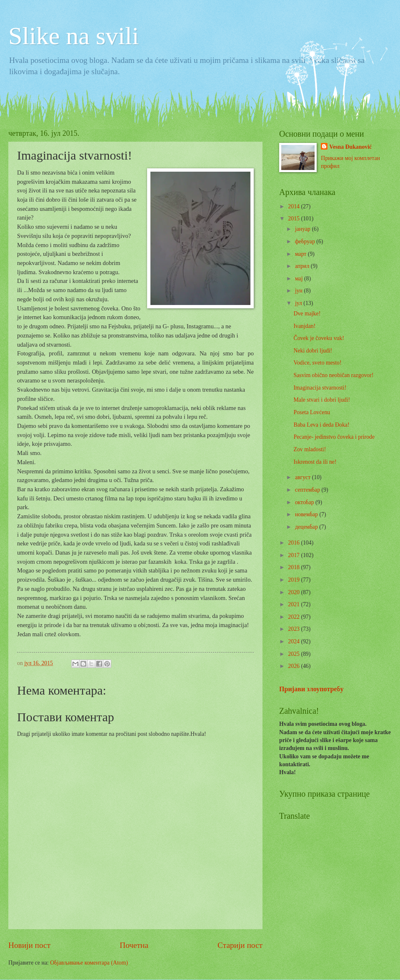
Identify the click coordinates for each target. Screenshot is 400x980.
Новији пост (29, 945)
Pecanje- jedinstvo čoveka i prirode (334, 437)
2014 (294, 206)
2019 (294, 580)
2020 (294, 592)
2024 (294, 641)
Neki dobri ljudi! (313, 351)
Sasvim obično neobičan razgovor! (333, 375)
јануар (304, 229)
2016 (294, 543)
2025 (294, 654)
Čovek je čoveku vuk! (319, 338)
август (304, 477)
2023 (294, 629)
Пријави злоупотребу (311, 689)
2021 (294, 604)
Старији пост (240, 945)
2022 (294, 617)
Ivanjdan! (304, 326)
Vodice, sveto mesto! (317, 363)
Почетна (134, 945)
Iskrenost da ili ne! (315, 462)
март (301, 254)
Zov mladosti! (310, 449)
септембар (308, 490)
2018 (294, 567)
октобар (305, 502)
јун (300, 291)
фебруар (306, 241)
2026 (294, 666)
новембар (307, 514)
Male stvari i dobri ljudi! (322, 400)
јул (299, 303)
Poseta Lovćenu (312, 412)
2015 (294, 219)
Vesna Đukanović (350, 147)
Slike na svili (74, 36)
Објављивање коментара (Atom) (89, 963)
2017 (294, 555)
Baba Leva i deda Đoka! (321, 425)
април (303, 266)
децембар (307, 527)
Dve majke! (307, 314)
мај (300, 279)
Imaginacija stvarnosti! (320, 388)
